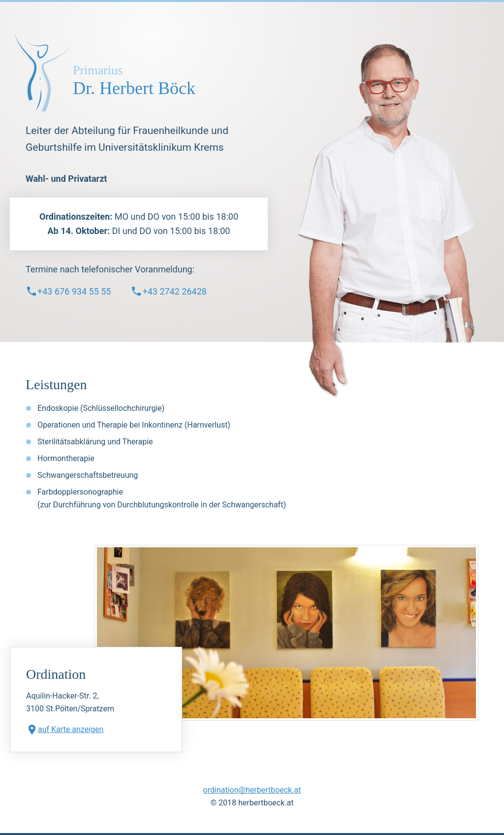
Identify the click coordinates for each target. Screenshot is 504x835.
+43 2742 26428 (168, 291)
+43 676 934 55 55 (68, 291)
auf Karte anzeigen (65, 730)
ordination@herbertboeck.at (252, 790)
